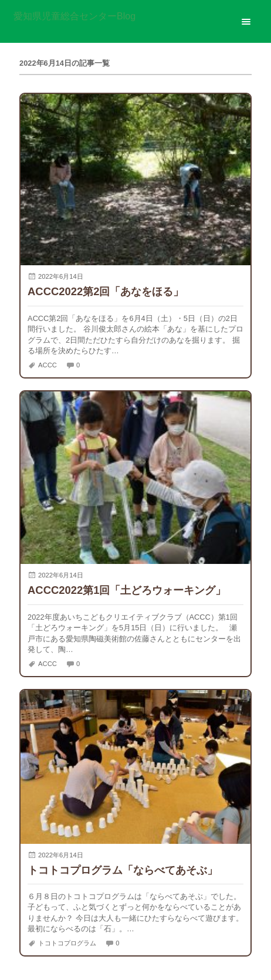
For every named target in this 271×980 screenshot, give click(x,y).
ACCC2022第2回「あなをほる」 (106, 291)
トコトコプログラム (67, 943)
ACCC (48, 365)
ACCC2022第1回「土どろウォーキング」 (127, 590)
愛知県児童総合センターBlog (74, 16)
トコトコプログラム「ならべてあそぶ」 (123, 870)
